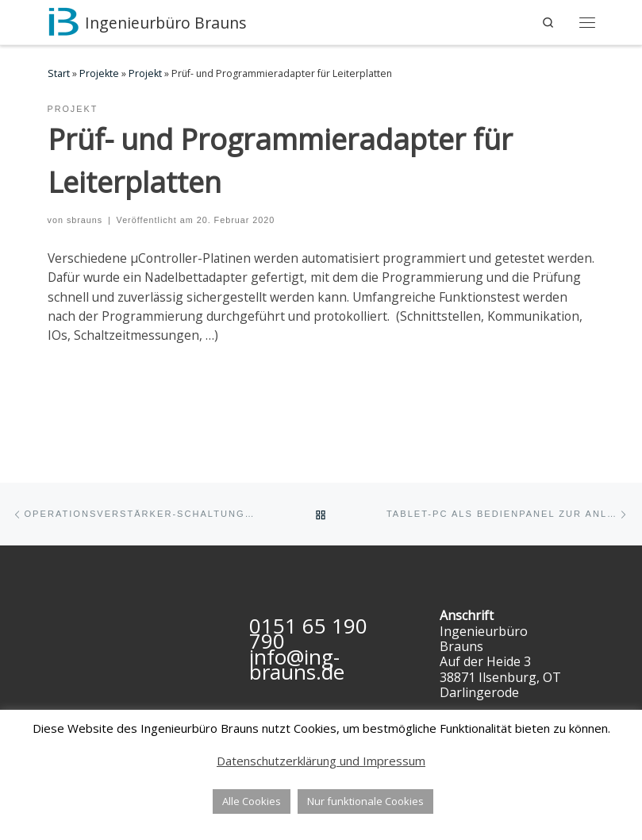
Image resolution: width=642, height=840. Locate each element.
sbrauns (85, 220)
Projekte (99, 73)
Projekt (145, 73)
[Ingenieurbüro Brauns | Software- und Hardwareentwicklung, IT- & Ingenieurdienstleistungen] (63, 20)
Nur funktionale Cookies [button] (365, 801)
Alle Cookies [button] (252, 801)
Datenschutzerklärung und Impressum (321, 761)
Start (59, 73)
